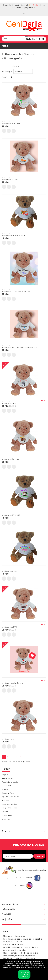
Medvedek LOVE (9, 627)
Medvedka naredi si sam (13, 235)
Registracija (7, 778)
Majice (19, 942)
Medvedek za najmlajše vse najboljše (19, 347)
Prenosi (5, 800)
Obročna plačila (9, 804)
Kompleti (8, 942)
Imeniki (5, 789)
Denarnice (21, 936)
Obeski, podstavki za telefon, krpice (21, 947)
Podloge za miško (30, 953)
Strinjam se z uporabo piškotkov (24, 974)
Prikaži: (5, 77)
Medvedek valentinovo (12, 683)
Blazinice (7, 936)
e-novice (6, 819)
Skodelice (8, 959)
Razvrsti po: (7, 72)
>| (21, 757)
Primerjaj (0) (17, 66)
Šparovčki (31, 959)
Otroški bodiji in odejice (15, 950)
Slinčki (19, 959)
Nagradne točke (9, 808)
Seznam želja (8, 793)
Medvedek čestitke (11, 459)
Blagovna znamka (13, 54)
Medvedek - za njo (11, 179)
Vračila (5, 812)
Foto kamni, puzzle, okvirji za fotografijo (23, 939)
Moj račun (6, 786)
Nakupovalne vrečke (13, 945)
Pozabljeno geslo (10, 782)
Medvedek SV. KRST (11, 515)
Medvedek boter (10, 571)
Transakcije (7, 815)
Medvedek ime (9, 403)
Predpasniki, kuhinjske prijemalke (19, 956)
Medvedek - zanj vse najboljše (16, 291)
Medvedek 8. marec (11, 123)
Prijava (5, 775)
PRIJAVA (39, 856)
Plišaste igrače (30, 54)
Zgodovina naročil (10, 797)
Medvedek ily (8, 739)
